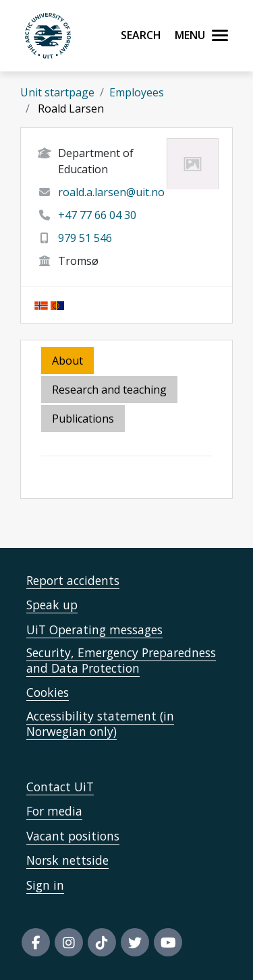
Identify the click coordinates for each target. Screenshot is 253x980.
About (67, 361)
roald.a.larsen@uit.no (111, 192)
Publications (83, 419)
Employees (137, 92)
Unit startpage (57, 92)
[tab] (84, 420)
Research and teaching (109, 390)
